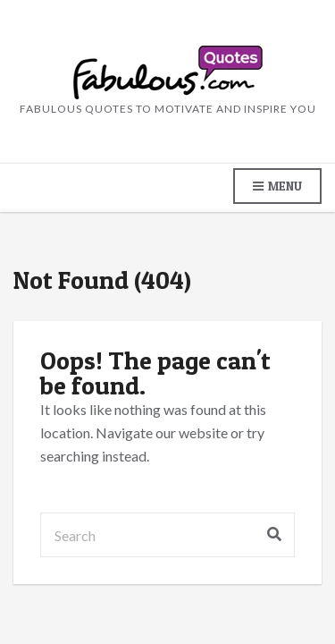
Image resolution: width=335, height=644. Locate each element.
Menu (277, 186)
